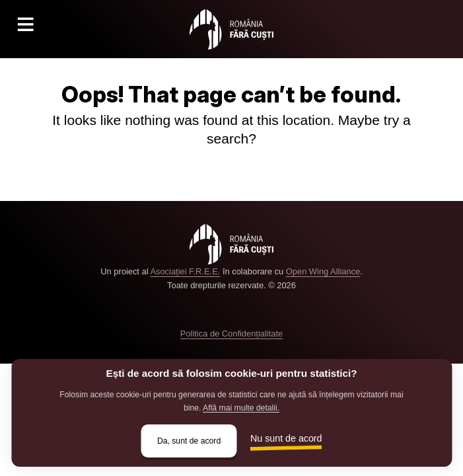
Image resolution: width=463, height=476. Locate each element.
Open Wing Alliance (323, 271)
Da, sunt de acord (189, 441)
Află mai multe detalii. (241, 408)
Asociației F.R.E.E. (185, 271)
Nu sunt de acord (286, 438)
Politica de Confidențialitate (231, 334)
